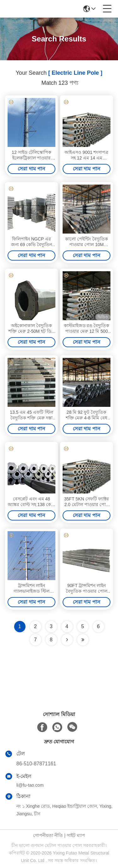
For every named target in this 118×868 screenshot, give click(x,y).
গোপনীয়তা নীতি (48, 835)
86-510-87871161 (36, 764)
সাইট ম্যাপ (76, 835)
